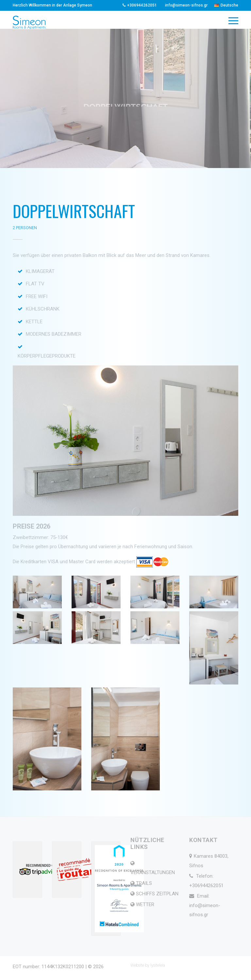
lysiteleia (158, 965)
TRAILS (144, 883)
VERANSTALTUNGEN (153, 872)
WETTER (145, 904)
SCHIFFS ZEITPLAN (157, 894)
